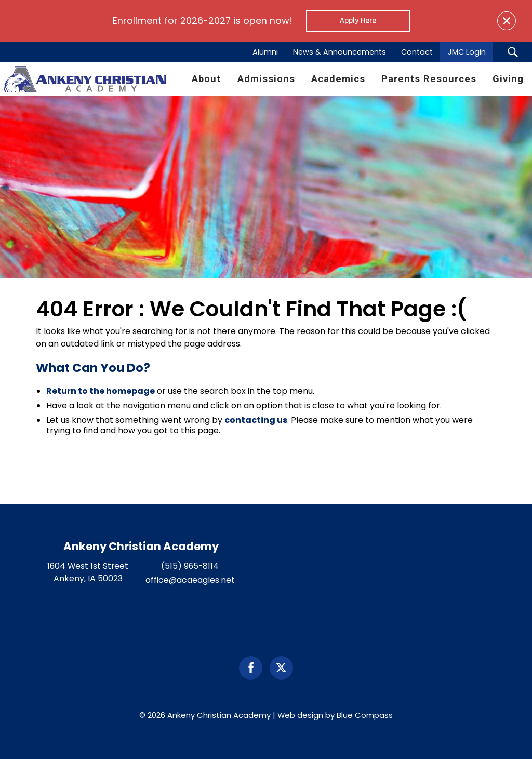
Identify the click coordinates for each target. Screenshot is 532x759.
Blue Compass (365, 715)
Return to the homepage (101, 391)
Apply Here (358, 21)
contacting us (256, 420)
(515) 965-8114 (190, 566)
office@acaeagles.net (190, 580)
